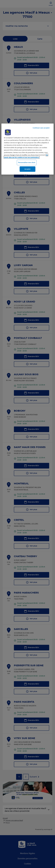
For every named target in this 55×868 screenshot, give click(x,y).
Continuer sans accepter (41, 128)
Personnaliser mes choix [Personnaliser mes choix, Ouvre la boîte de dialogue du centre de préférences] (27, 162)
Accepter (28, 169)
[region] (27, 149)
